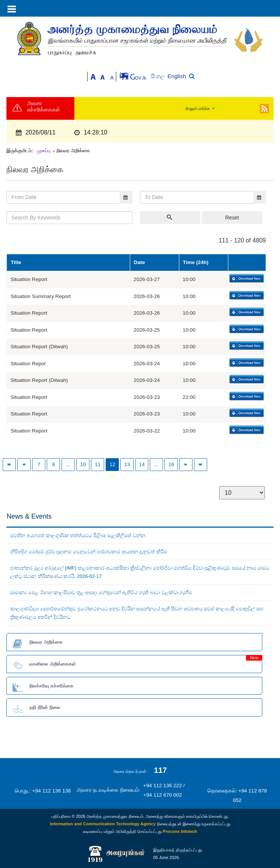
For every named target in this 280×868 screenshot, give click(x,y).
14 (142, 464)
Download (246, 279)
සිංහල (158, 76)
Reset (232, 218)
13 (127, 464)
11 (98, 464)
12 (112, 464)
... (68, 464)
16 (171, 464)
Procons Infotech (180, 831)
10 (83, 464)
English (177, 76)
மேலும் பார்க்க (198, 108)
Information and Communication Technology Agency (103, 824)
